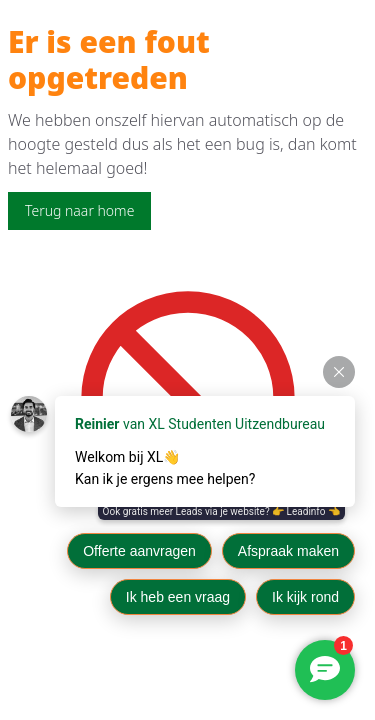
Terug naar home (79, 210)
